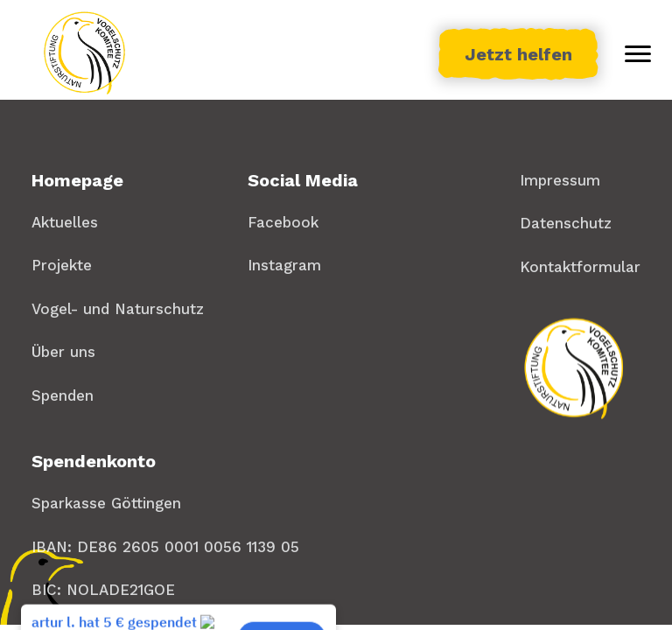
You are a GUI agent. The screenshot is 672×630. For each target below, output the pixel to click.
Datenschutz (566, 223)
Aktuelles (65, 222)
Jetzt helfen (518, 54)
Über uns (63, 352)
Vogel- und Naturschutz (118, 309)
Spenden (63, 395)
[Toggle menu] (638, 54)
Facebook (283, 222)
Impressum (560, 180)
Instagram (284, 265)
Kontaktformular (580, 267)
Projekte (62, 265)
